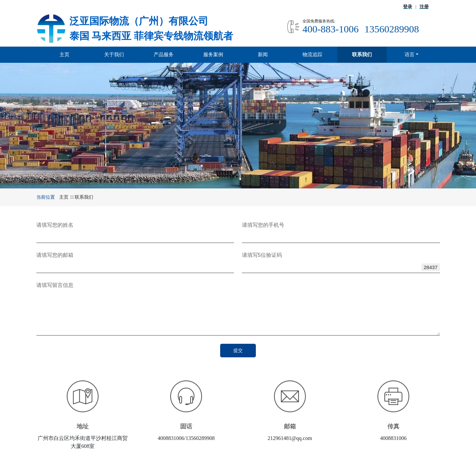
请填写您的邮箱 (55, 255)
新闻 (263, 54)
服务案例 (213, 54)
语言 (410, 54)
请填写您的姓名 (55, 225)
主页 (64, 54)
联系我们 (362, 54)
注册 (424, 7)
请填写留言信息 (55, 285)
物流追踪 (312, 54)
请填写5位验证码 (262, 255)
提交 (238, 350)
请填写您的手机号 (263, 225)
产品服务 (164, 54)
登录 (408, 7)
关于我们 (114, 54)
